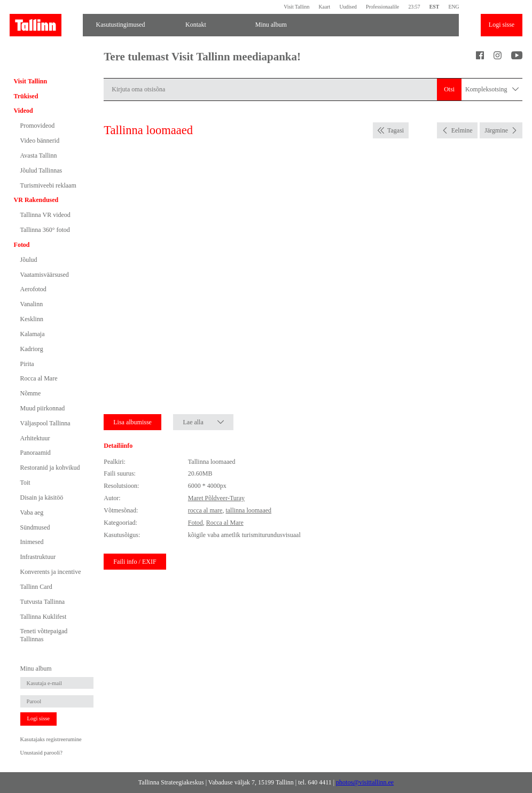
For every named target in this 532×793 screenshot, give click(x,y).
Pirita (27, 364)
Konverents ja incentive (51, 572)
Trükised (26, 96)
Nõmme (31, 393)
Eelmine (462, 130)
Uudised (348, 7)
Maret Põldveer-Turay (216, 498)
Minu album (271, 25)
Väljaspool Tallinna (45, 423)
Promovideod (38, 126)
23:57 (414, 7)
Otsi (449, 89)
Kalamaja (33, 334)
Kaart (325, 7)
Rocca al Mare (39, 378)
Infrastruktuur (38, 557)
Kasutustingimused (121, 25)
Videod (24, 111)
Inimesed (32, 542)
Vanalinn (32, 304)
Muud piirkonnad (43, 408)
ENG (453, 7)
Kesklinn (32, 319)
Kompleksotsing (492, 90)
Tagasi (396, 130)
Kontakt (196, 25)
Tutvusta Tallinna (43, 602)
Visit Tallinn (296, 7)
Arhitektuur (35, 438)
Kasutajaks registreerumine (51, 739)
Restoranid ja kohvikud (50, 468)
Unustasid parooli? (41, 753)
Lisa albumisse (132, 422)
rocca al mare (205, 510)
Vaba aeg (32, 512)
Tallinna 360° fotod (45, 230)
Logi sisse (502, 25)
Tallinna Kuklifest (44, 617)
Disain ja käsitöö (42, 497)
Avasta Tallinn (39, 156)
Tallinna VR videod (45, 215)
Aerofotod (33, 289)
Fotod (22, 245)
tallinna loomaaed (248, 510)
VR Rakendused (36, 200)
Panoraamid (36, 453)
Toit (25, 483)
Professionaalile (382, 7)
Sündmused (35, 527)
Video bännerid (40, 141)
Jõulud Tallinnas (41, 170)
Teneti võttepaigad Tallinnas (44, 635)
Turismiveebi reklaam (48, 185)
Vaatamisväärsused (45, 275)
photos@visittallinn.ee (365, 782)
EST (434, 7)
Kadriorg (32, 349)
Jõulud (29, 260)
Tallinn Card (36, 587)
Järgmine (496, 130)
